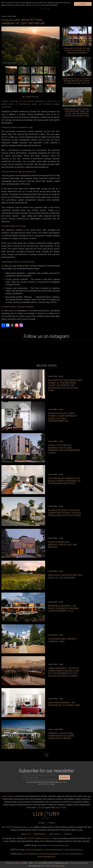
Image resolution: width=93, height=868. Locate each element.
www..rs (43, 845)
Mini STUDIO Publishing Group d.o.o (16, 827)
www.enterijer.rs (31, 854)
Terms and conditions (78, 863)
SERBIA (52, 823)
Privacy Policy (63, 782)
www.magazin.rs (35, 850)
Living (4, 16)
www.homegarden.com (52, 854)
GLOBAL (42, 823)
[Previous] (3, 46)
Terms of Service (46, 784)
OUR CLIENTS (54, 834)
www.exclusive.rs (74, 850)
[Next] (58, 46)
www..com (60, 845)
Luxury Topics (8, 796)
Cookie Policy (37, 5)
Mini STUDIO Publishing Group (52, 866)
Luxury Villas (11, 16)
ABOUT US (25, 834)
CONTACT (68, 834)
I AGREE (83, 4)
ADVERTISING (39, 834)
